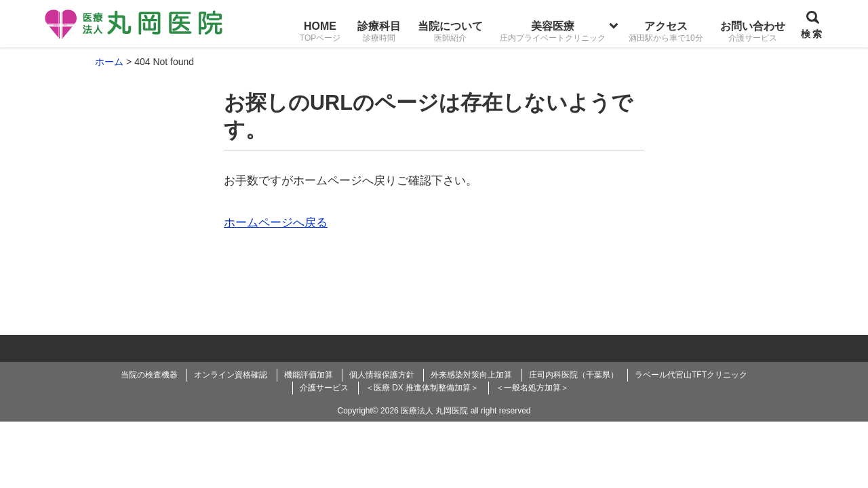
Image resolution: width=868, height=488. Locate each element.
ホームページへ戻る (276, 223)
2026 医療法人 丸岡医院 (424, 411)
